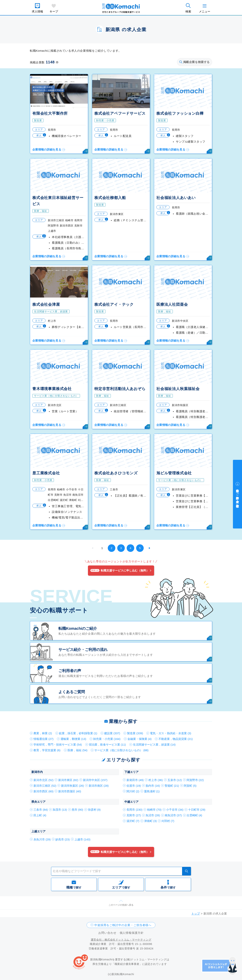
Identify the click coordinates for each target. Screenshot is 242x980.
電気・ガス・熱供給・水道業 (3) (171, 733)
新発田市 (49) (135, 780)
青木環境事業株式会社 (52, 389)
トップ (196, 914)
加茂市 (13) (60, 810)
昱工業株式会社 (46, 473)
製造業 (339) (135, 733)
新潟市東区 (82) (68, 780)
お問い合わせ (107, 933)
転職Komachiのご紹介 (78, 628)
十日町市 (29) (197, 810)
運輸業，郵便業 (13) (73, 739)
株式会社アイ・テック (114, 304)
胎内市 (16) (153, 786)
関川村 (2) (133, 791)
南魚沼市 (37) (173, 815)
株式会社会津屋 (46, 304)
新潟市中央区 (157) (95, 780)
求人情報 (37, 11)
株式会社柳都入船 (110, 198)
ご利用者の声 (70, 671)
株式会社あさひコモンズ (116, 473)
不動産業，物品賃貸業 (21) (176, 739)
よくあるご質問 (72, 692)
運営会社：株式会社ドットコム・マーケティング (121, 940)
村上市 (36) (156, 780)
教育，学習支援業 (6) (47, 750)
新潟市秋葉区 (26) (73, 786)
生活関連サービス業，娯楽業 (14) (154, 745)
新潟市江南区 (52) (45, 786)
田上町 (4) (40, 815)
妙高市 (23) (63, 839)
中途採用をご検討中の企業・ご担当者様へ (123, 925)
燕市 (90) (77, 810)
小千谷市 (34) (175, 810)
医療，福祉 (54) (78, 750)
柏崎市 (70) (154, 810)
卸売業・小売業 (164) (107, 739)
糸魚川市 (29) (42, 839)
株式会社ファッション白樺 (180, 113)
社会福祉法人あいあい (176, 198)
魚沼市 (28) (153, 815)
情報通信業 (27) (43, 739)
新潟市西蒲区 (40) (70, 791)
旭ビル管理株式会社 (174, 473)
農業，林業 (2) (43, 733)
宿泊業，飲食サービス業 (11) (107, 745)
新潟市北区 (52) (43, 780)
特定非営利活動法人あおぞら (120, 389)
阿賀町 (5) (190, 786)
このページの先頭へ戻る (121, 905)
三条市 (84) (41, 810)
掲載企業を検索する (195, 62)
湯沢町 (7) (133, 821)
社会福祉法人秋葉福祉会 (178, 389)
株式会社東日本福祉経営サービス (58, 201)
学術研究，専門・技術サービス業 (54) (58, 745)
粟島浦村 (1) (152, 791)
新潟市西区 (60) (43, 791)
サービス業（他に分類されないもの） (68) (121, 750)
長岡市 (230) (134, 810)
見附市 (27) (134, 815)
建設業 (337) (112, 733)
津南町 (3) (150, 821)
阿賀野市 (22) (195, 780)
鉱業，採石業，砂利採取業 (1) (78, 733)
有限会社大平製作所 (50, 113)
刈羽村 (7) (168, 821)
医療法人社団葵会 (172, 304)
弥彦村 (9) (94, 810)
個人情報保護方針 (132, 933)
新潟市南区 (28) (99, 786)
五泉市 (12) (175, 780)
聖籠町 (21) (172, 786)
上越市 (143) (82, 839)
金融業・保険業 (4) (140, 739)
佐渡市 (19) (134, 786)
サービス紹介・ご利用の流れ (83, 650)
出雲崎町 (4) (194, 815)
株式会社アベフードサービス (120, 113)
